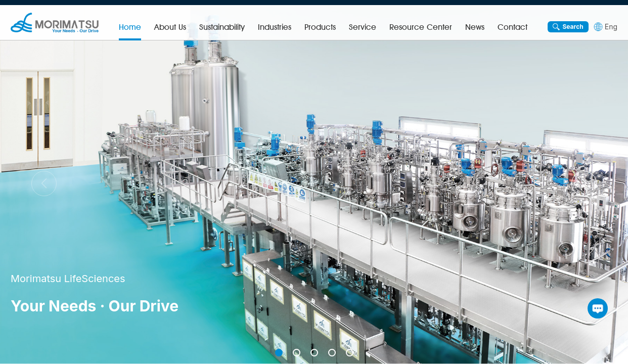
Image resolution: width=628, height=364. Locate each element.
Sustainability (222, 27)
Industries (275, 27)
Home (130, 27)
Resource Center (421, 27)
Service (363, 27)
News (475, 27)
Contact (512, 27)
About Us (170, 27)
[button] (584, 184)
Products (320, 27)
